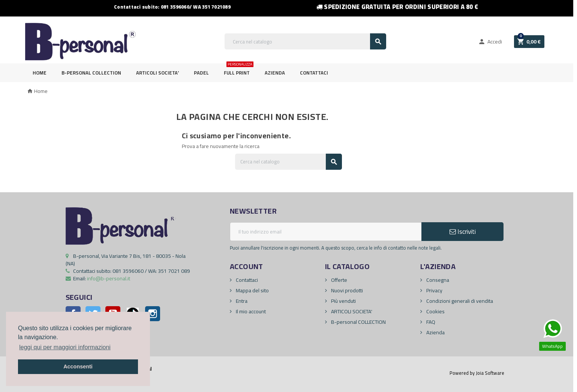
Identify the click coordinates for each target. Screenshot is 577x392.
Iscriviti (463, 232)
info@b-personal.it (109, 278)
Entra (241, 301)
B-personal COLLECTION (358, 322)
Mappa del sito (252, 290)
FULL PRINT (239, 70)
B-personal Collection (91, 73)
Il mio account (250, 311)
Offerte (339, 280)
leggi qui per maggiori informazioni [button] (65, 347)
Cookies (435, 311)
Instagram (153, 314)
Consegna (437, 280)
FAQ (430, 322)
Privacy (434, 290)
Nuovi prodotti (346, 290)
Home (40, 73)
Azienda (275, 73)
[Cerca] (305, 41)
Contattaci (314, 73)
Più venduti (343, 301)
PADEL (201, 73)
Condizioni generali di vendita (459, 301)
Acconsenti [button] (78, 367)
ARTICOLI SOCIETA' (157, 73)
